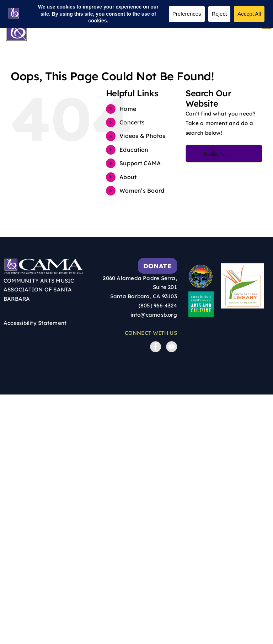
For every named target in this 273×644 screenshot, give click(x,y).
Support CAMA (140, 163)
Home (128, 109)
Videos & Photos (142, 136)
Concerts (132, 122)
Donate (157, 266)
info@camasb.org (154, 315)
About (128, 177)
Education (134, 150)
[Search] (214, 154)
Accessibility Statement (35, 323)
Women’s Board (142, 190)
